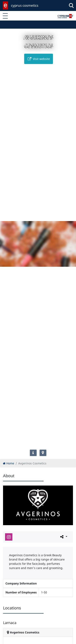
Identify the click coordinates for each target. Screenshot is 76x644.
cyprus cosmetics (25, 5)
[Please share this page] (63, 537)
